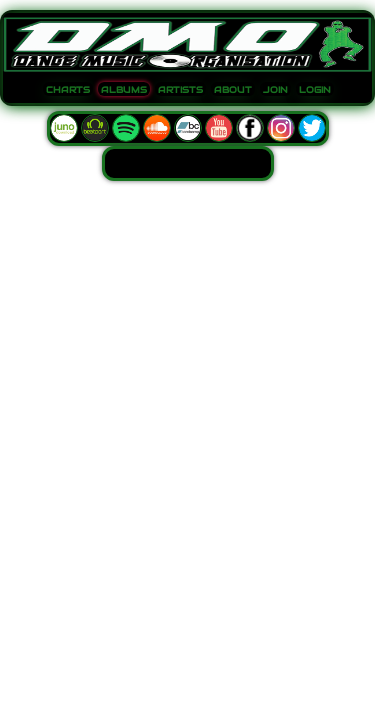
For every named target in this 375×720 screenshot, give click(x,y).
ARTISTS (180, 90)
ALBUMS (124, 90)
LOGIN (315, 90)
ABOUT (233, 90)
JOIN (275, 90)
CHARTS (68, 90)
